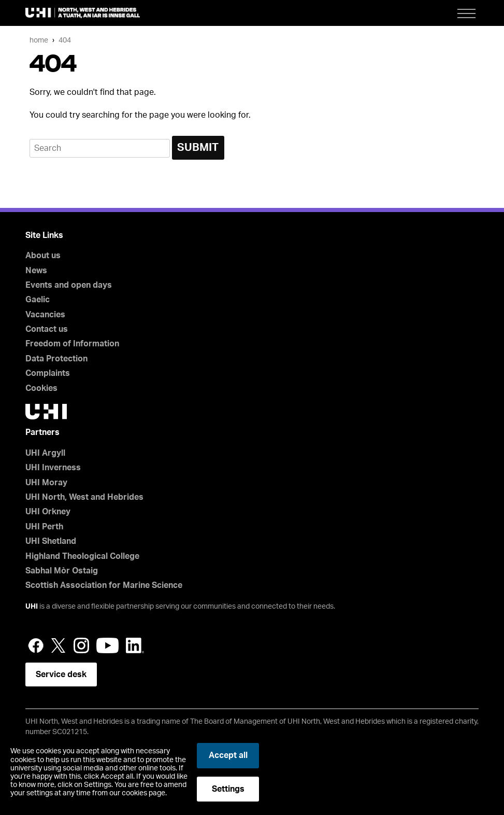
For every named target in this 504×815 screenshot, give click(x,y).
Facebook (36, 645)
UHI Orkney (48, 512)
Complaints (48, 373)
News (36, 271)
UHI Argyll (45, 453)
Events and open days (69, 285)
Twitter (59, 645)
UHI (32, 607)
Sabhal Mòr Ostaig (62, 571)
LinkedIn (135, 645)
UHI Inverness (53, 468)
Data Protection (56, 359)
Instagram (81, 645)
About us (43, 256)
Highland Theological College (82, 556)
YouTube (107, 645)
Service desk (61, 675)
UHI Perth (44, 527)
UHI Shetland (51, 541)
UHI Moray (46, 483)
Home (39, 40)
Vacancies (45, 315)
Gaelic (38, 300)
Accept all (228, 755)
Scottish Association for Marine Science (104, 585)
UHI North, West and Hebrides (84, 497)
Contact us (47, 329)
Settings (228, 789)
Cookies (41, 388)
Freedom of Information (72, 344)
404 (65, 40)
